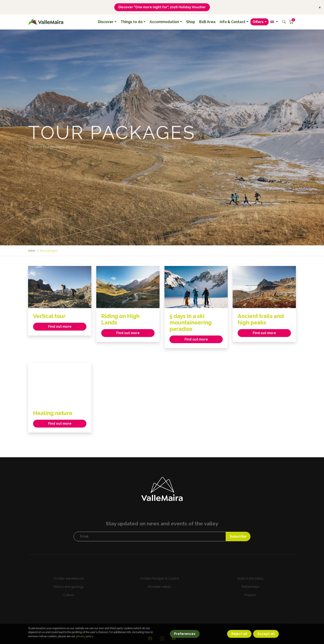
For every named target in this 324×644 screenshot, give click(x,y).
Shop (191, 22)
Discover (106, 22)
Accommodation (164, 22)
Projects (250, 595)
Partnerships (250, 587)
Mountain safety (160, 587)
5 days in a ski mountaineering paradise (192, 323)
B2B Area (207, 22)
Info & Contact (233, 22)
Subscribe (238, 537)
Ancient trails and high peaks (262, 319)
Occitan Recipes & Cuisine (159, 579)
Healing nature (54, 413)
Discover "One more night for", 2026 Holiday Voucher (162, 7)
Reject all (239, 637)
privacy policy (85, 639)
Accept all (266, 637)
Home (32, 251)
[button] (274, 22)
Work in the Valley (250, 579)
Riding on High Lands (122, 319)
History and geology (69, 587)
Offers (258, 22)
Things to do (132, 22)
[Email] (149, 537)
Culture (69, 595)
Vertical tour (50, 316)
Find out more (60, 327)
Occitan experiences (69, 579)
